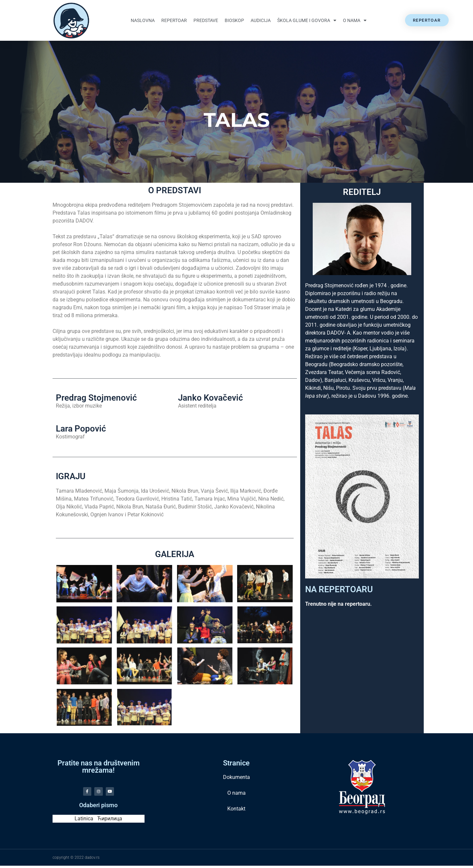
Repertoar (174, 20)
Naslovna (143, 20)
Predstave (206, 20)
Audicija (261, 20)
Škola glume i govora (307, 20)
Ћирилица (110, 821)
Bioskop (234, 20)
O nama (355, 20)
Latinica (84, 821)
